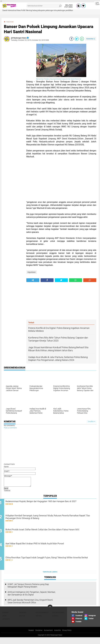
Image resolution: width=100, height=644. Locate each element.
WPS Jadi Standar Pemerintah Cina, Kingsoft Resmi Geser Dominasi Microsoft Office (30, 608)
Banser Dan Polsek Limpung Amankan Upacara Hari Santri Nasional (59, 79)
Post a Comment (10, 428)
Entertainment (42, 619)
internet (6, 625)
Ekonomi (23, 619)
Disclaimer (37, 637)
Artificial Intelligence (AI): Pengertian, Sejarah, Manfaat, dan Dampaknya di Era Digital (32, 600)
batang (35, 10)
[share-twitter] (77, 39)
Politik (23, 10)
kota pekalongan (59, 10)
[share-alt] (33, 280)
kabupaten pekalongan (46, 10)
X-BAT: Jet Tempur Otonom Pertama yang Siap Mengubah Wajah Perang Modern (28, 592)
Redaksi (29, 637)
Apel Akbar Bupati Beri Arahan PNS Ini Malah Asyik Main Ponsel (50, 549)
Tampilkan (91, 422)
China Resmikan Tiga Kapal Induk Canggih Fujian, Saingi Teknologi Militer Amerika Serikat (52, 566)
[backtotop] (50, 614)
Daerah (5, 10)
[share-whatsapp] (82, 39)
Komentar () (91, 39)
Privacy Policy (69, 637)
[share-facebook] (71, 39)
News (19, 10)
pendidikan (69, 10)
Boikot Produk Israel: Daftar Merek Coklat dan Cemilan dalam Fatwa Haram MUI (49, 536)
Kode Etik (58, 637)
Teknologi (29, 10)
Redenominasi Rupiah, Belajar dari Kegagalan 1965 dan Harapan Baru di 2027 (51, 505)
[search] (44, 6)
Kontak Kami (48, 637)
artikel (39, 622)
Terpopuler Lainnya (50, 578)
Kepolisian (11, 22)
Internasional (12, 10)
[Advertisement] (14, 81)
